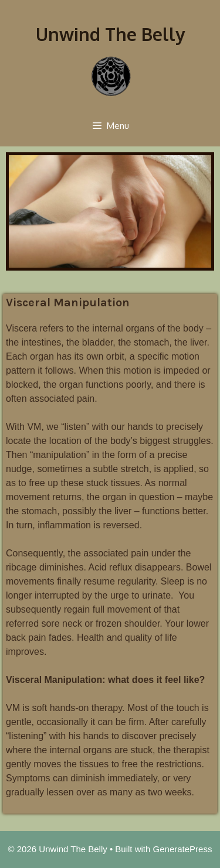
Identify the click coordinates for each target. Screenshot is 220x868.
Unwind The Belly (110, 34)
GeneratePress (183, 849)
